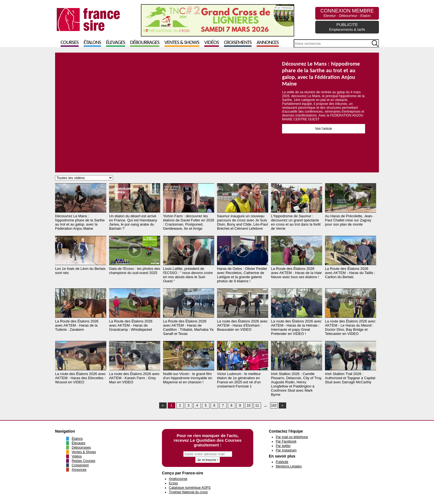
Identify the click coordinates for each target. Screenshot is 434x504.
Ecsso (173, 483)
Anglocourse (178, 479)
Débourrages (145, 43)
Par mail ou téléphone (292, 437)
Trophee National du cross (188, 492)
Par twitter (283, 446)
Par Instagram (286, 450)
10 (248, 405)
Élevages (116, 43)
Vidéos (212, 43)
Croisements (238, 43)
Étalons (92, 43)
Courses (70, 43)
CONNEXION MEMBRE (347, 13)
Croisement (80, 465)
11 (257, 405)
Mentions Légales (289, 466)
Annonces (268, 43)
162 (274, 405)
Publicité (282, 462)
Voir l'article (324, 129)
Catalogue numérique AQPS (190, 488)
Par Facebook (286, 441)
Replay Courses (83, 461)
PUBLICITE (347, 27)
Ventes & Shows (182, 43)
